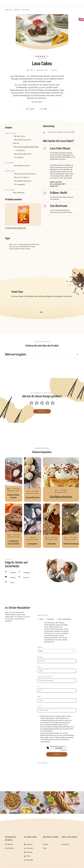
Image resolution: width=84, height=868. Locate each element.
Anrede (40, 647)
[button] (42, 53)
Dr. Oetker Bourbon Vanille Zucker (28, 147)
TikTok (28, 856)
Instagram (30, 848)
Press (45, 848)
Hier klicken (59, 748)
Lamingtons (33, 526)
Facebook (29, 844)
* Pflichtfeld (42, 763)
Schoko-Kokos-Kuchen (14, 480)
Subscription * (43, 615)
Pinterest (29, 852)
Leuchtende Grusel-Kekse (14, 526)
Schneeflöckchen (33, 480)
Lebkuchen (51, 526)
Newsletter (65, 844)
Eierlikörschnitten (61, 480)
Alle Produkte (9, 848)
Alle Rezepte (9, 844)
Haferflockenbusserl (70, 526)
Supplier (46, 844)
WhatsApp (30, 860)
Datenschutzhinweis (47, 735)
